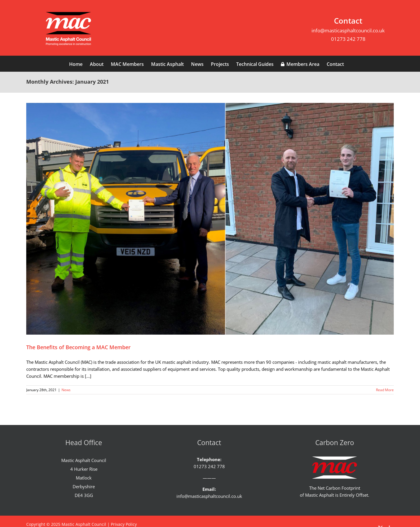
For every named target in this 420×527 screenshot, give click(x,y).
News (66, 390)
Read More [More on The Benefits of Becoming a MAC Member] (385, 390)
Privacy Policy (124, 524)
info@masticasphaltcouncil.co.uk (348, 30)
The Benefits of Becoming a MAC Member (78, 347)
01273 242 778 (348, 39)
